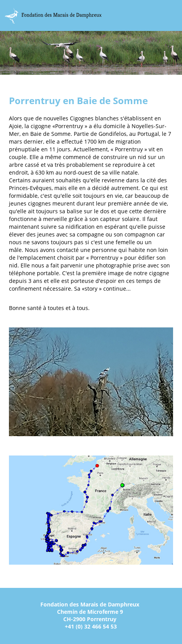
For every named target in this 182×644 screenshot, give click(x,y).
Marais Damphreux (53, 15)
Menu (173, 16)
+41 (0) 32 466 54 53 (91, 626)
